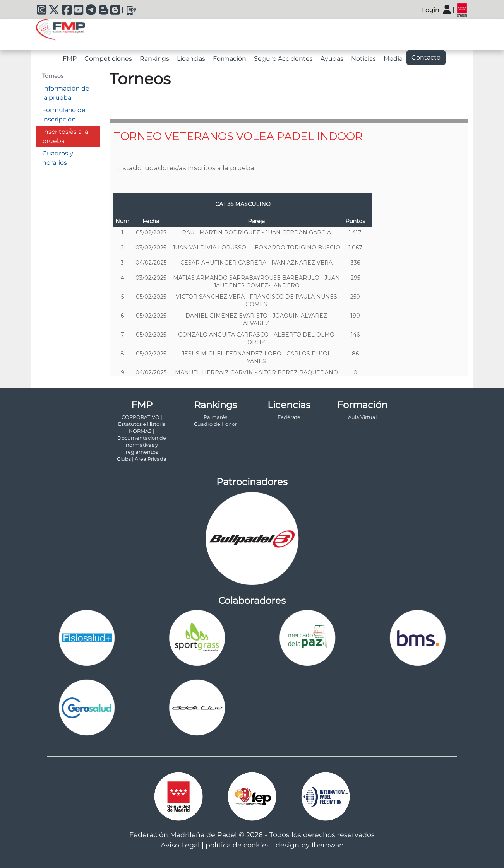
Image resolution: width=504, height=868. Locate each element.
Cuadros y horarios (58, 158)
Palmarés (215, 417)
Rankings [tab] (154, 59)
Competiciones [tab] (108, 59)
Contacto (426, 57)
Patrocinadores (252, 482)
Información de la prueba (66, 93)
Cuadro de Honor (215, 424)
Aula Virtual (362, 417)
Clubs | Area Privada (142, 459)
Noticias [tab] (363, 59)
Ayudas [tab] (332, 59)
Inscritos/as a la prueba (65, 136)
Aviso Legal (180, 845)
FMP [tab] (70, 59)
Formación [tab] (230, 59)
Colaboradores (252, 601)
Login (431, 10)
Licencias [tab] (191, 59)
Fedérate (289, 417)
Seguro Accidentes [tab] (283, 59)
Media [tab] (393, 59)
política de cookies (238, 845)
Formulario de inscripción (64, 115)
